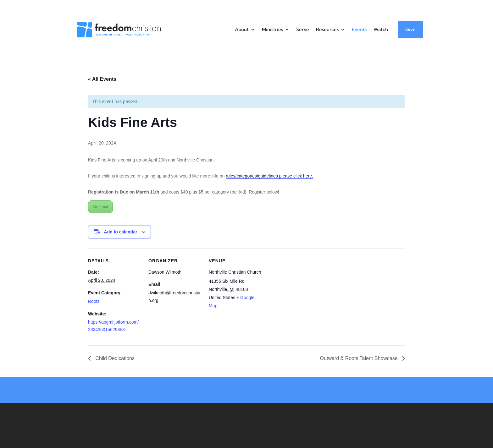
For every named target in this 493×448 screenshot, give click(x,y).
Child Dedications (114, 358)
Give (410, 29)
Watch (381, 29)
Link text (100, 207)
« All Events (102, 79)
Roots (94, 301)
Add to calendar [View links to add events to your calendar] (121, 232)
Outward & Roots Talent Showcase (360, 358)
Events (359, 29)
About (242, 29)
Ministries (272, 29)
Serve (303, 29)
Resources (327, 29)
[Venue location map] (302, 292)
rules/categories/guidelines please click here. (269, 176)
